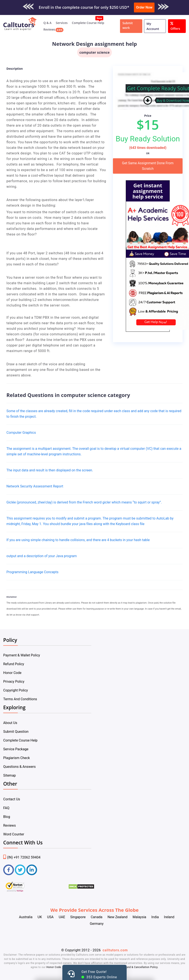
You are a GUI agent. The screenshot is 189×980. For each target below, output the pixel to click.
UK (40, 917)
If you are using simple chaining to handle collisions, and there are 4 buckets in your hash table (78, 540)
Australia (26, 917)
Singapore (78, 917)
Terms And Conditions (20, 699)
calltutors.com (115, 950)
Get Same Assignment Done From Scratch (148, 166)
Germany (97, 924)
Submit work (127, 25)
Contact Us (12, 799)
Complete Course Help (88, 23)
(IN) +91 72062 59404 (22, 857)
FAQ (6, 808)
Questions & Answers (19, 767)
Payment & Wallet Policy (22, 655)
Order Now (144, 7)
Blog (7, 817)
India (155, 917)
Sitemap (10, 775)
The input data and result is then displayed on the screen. (50, 470)
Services (62, 23)
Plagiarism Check (16, 758)
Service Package (16, 749)
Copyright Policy (16, 690)
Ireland (169, 917)
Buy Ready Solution (148, 139)
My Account (153, 26)
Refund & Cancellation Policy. (140, 967)
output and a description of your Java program (42, 556)
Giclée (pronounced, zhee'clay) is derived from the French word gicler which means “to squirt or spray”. (84, 502)
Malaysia (139, 917)
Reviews (49, 29)
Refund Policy (14, 664)
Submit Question (16, 732)
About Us (10, 723)
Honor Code (12, 673)
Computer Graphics (21, 433)
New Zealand (118, 917)
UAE (62, 917)
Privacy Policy (14, 682)
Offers (175, 26)
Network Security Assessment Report (35, 486)
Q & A (47, 23)
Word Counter (14, 834)
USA (50, 917)
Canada (96, 917)
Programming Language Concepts (32, 572)
